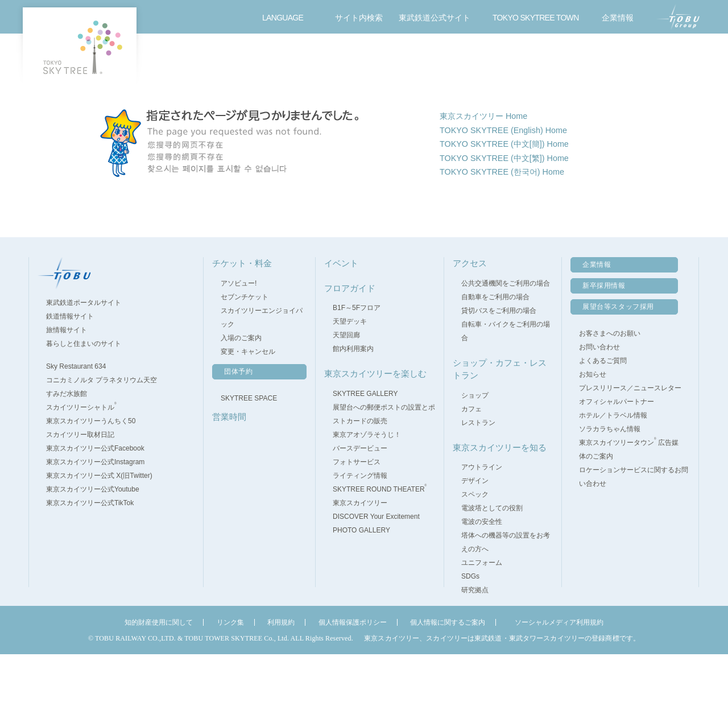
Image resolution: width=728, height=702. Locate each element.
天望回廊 (346, 383)
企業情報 (597, 313)
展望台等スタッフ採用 (618, 355)
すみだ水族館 (72, 442)
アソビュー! (239, 331)
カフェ (471, 457)
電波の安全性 (482, 570)
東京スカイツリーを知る (500, 495)
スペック (475, 543)
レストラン (478, 470)
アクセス (594, 60)
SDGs (470, 625)
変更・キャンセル (248, 399)
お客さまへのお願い (610, 382)
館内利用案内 (353, 397)
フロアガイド (312, 60)
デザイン (475, 529)
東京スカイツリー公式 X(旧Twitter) (104, 524)
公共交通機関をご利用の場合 (506, 331)
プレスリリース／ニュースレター (630, 436)
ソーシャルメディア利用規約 (559, 671)
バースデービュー (360, 496)
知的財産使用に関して (159, 671)
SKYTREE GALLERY (365, 441)
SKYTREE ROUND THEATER (380, 537)
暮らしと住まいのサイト (89, 392)
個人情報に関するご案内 (448, 671)
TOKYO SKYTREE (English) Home (511, 177)
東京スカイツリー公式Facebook (100, 497)
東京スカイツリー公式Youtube (98, 538)
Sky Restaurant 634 (81, 415)
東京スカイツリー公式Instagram (100, 510)
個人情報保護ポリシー (353, 671)
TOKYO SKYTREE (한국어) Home (509, 224)
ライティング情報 (360, 523)
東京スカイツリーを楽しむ (524, 60)
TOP (183, 98)
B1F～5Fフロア (357, 356)
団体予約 (238, 419)
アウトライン (482, 515)
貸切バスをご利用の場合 (499, 358)
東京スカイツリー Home (489, 162)
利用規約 (281, 671)
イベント (383, 60)
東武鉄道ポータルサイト (89, 351)
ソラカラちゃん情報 (610, 477)
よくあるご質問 (603, 409)
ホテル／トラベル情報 (613, 464)
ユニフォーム (482, 611)
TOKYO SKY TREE (80, 47)
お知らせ (593, 423)
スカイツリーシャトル (86, 456)
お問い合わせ (667, 60)
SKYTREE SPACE (249, 446)
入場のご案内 (241, 386)
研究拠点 (475, 638)
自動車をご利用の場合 (495, 345)
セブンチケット (245, 345)
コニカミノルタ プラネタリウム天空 (107, 428)
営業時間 (242, 60)
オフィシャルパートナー (617, 450)
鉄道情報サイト (75, 365)
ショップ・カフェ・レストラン (453, 60)
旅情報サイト (72, 378)
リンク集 (230, 671)
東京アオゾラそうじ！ (367, 482)
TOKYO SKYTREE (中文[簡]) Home (512, 193)
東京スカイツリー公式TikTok (95, 551)
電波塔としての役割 (492, 556)
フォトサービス (357, 510)
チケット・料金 (171, 60)
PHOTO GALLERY (361, 578)
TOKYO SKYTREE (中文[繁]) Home (512, 208)
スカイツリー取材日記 (80, 483)
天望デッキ (350, 370)
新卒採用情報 (604, 334)
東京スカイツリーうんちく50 (96, 469)
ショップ (475, 443)
